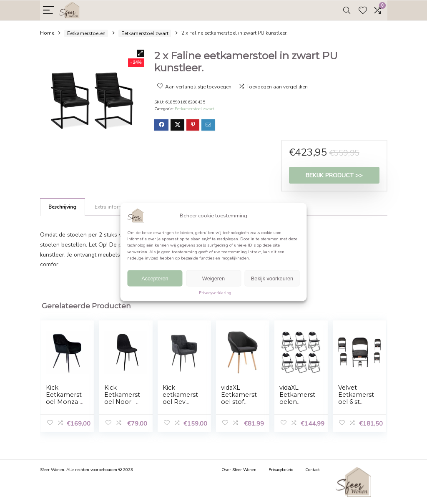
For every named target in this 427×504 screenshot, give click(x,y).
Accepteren (155, 278)
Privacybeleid (281, 470)
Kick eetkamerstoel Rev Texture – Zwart (180, 402)
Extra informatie (113, 207)
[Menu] (49, 11)
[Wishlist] (363, 11)
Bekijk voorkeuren (272, 278)
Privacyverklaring (215, 293)
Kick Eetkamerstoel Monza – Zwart (64, 398)
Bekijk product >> (334, 175)
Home (47, 33)
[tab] (63, 207)
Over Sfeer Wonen (239, 470)
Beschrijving (62, 207)
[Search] (347, 11)
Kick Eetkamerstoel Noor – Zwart (122, 398)
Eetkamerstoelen (86, 33)
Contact (313, 470)
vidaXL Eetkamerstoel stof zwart (239, 398)
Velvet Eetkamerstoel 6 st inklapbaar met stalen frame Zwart (357, 405)
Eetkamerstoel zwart (145, 33)
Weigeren (213, 278)
